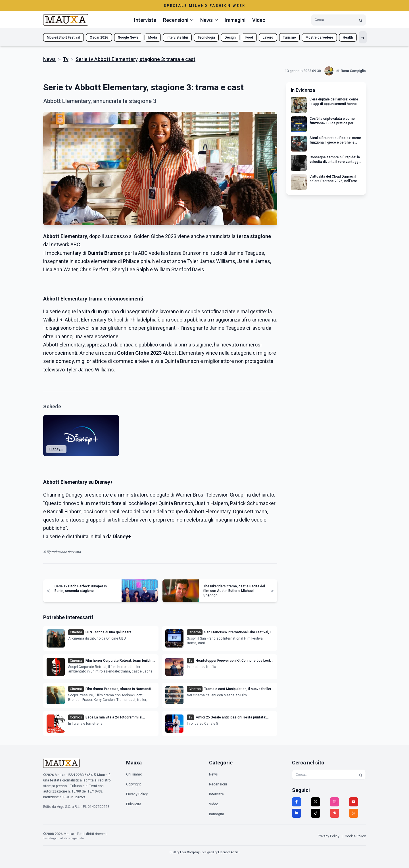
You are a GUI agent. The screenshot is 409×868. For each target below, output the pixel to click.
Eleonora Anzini (229, 852)
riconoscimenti (60, 353)
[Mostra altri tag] (363, 37)
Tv (66, 59)
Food (249, 37)
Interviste (145, 20)
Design (230, 37)
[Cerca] (361, 20)
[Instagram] (335, 802)
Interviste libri (177, 37)
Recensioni (218, 784)
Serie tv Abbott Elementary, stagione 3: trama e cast (135, 59)
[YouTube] (354, 802)
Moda (153, 37)
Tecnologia (206, 37)
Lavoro (268, 37)
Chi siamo (134, 774)
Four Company (190, 852)
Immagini (235, 20)
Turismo (289, 37)
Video (259, 20)
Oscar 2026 (99, 37)
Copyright (133, 784)
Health (348, 37)
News (49, 59)
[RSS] (354, 813)
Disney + (56, 449)
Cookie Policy (355, 836)
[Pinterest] (335, 813)
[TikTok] (316, 813)
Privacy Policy (137, 794)
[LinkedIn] (297, 813)
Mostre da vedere (319, 37)
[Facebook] (297, 802)
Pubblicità (134, 804)
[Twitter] (316, 802)
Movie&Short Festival (63, 37)
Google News (128, 37)
